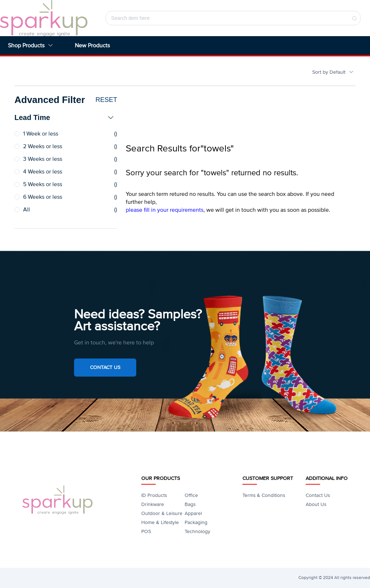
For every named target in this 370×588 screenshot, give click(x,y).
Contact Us (105, 367)
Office (191, 495)
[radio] (66, 134)
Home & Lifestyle (160, 522)
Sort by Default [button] (333, 72)
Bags (190, 504)
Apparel (193, 513)
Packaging (196, 522)
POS (146, 531)
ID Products (154, 495)
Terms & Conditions (264, 495)
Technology (197, 531)
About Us (316, 504)
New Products (92, 46)
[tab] (66, 117)
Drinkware (153, 504)
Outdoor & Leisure (162, 513)
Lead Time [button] (64, 117)
